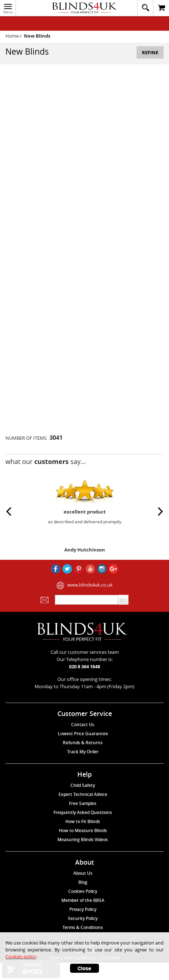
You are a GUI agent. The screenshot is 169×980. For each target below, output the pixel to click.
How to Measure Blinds (83, 830)
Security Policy (83, 918)
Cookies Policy (83, 891)
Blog (83, 882)
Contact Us (83, 725)
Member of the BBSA (83, 900)
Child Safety (83, 785)
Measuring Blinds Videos (83, 840)
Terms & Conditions (83, 927)
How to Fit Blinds (83, 821)
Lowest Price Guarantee (83, 734)
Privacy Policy (83, 909)
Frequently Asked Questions (83, 812)
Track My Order (83, 752)
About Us (83, 873)
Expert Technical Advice (83, 794)
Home (12, 36)
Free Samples (83, 803)
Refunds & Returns (83, 743)
